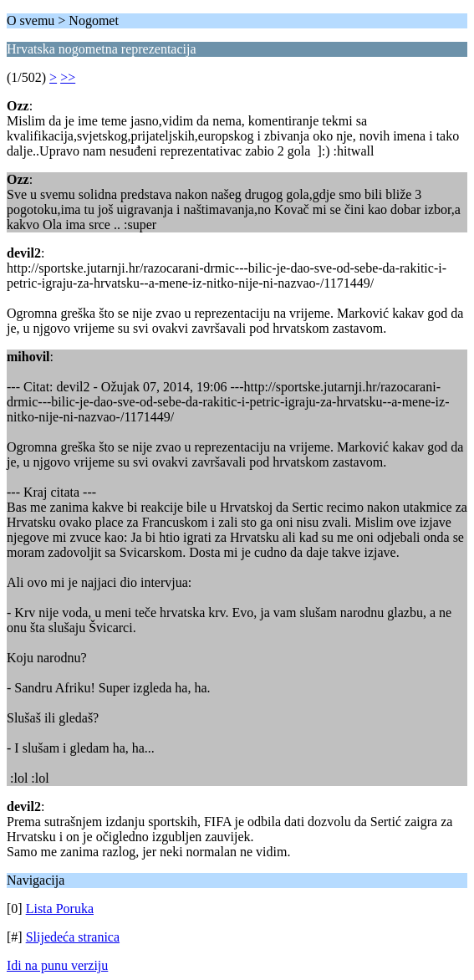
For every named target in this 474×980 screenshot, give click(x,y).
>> (68, 77)
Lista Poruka (60, 909)
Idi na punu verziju (57, 965)
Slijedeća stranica (73, 937)
